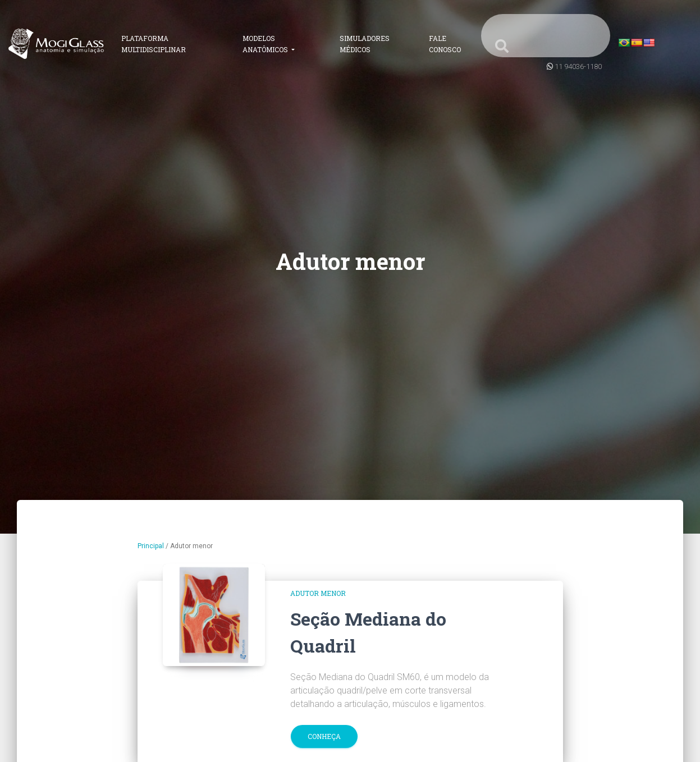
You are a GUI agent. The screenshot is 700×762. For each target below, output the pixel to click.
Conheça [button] (324, 736)
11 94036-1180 (578, 66)
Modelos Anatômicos (266, 44)
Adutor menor (318, 593)
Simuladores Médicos (365, 44)
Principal (151, 546)
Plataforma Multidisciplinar (154, 44)
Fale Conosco (445, 44)
